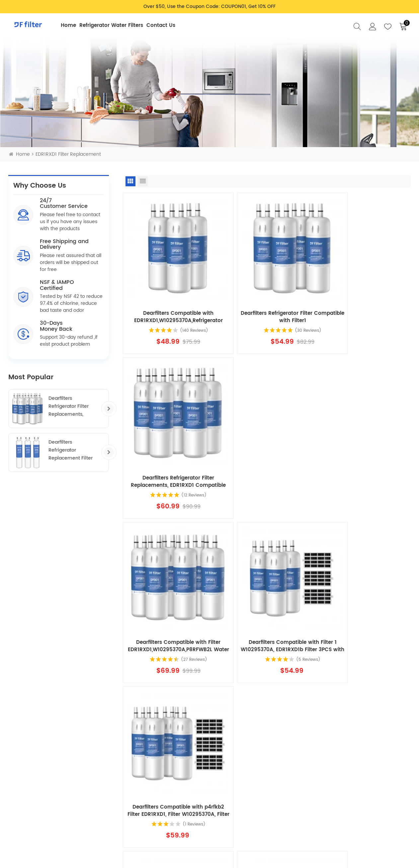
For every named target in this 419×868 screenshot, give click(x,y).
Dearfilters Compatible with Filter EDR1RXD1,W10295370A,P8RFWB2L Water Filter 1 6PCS (170, 448)
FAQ (234, 763)
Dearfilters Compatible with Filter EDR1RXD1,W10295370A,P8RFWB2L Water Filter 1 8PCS (365, 596)
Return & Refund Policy (187, 787)
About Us (240, 784)
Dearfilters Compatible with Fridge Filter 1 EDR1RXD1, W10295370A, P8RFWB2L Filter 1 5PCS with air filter (170, 596)
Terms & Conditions (190, 801)
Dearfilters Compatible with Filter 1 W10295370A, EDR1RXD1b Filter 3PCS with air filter (267, 448)
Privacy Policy (184, 763)
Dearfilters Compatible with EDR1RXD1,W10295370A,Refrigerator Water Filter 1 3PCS (170, 300)
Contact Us (161, 25)
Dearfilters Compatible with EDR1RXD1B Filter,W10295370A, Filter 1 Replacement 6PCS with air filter (267, 596)
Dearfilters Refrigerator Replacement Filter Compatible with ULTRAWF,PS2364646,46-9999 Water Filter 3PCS (76, 450)
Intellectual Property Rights (39, 820)
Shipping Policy (186, 774)
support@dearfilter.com (50, 812)
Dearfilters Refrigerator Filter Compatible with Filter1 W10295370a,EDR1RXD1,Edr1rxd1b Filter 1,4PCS (267, 300)
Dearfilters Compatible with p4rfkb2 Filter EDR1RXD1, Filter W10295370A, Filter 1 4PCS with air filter (365, 448)
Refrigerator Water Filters (111, 25)
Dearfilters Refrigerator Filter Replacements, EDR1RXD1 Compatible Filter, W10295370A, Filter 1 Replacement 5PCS (74, 406)
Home (68, 25)
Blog (234, 774)
